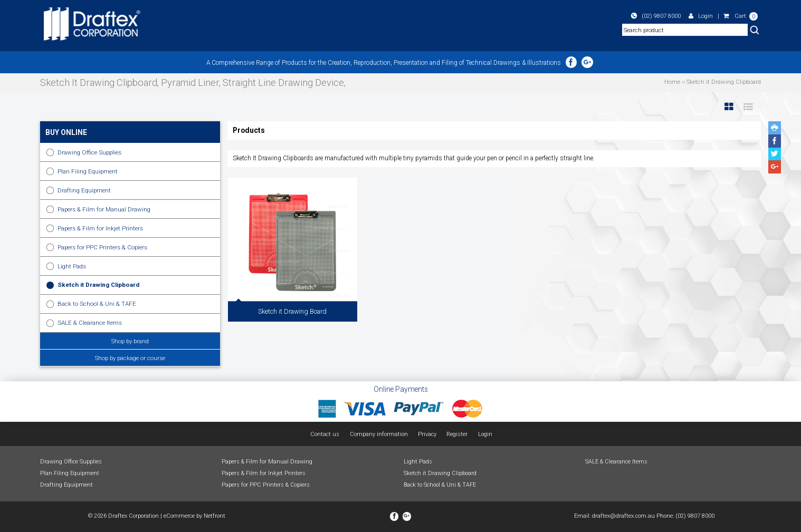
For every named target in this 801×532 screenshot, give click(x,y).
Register (457, 434)
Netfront (214, 516)
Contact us (325, 434)
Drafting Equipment (84, 190)
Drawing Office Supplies (89, 152)
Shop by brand (130, 341)
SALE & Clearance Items (90, 323)
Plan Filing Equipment (88, 171)
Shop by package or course (130, 358)
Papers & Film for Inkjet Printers (100, 228)
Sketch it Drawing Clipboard (98, 285)
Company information (379, 434)
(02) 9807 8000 (656, 16)
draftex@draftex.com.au (623, 516)
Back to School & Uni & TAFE (97, 304)
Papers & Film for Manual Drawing (104, 209)
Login (701, 16)
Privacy (427, 434)
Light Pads (72, 266)
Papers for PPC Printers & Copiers (102, 247)
